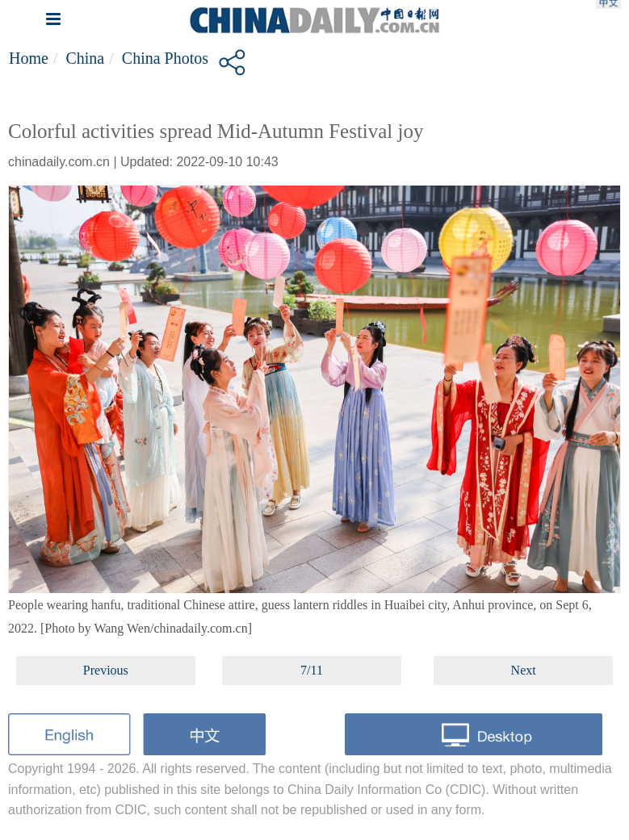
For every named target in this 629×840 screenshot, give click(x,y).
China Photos (165, 58)
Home (29, 58)
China (85, 58)
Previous (106, 670)
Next (524, 670)
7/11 (312, 670)
